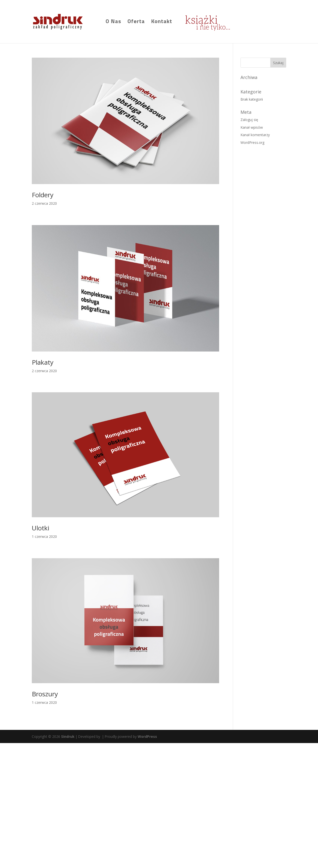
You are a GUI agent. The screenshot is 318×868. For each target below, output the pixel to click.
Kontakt (162, 22)
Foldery (43, 195)
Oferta (136, 22)
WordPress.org (252, 142)
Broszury (45, 694)
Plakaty (43, 362)
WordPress (147, 736)
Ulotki (40, 528)
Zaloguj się (249, 120)
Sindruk (68, 736)
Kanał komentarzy (255, 135)
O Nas (113, 22)
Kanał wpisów (252, 127)
